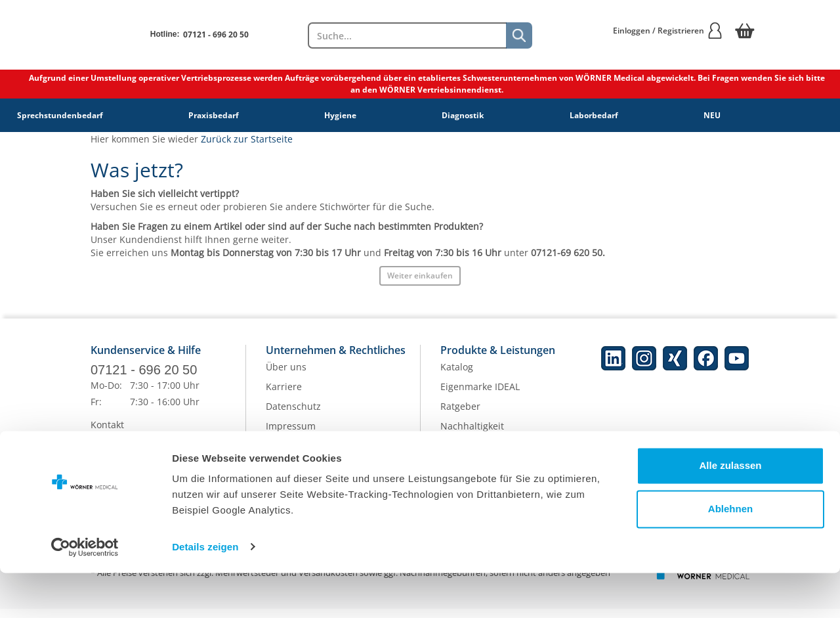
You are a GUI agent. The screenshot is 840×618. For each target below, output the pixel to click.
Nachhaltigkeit (472, 434)
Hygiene (340, 115)
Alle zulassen (730, 511)
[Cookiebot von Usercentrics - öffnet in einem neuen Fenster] (85, 592)
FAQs (102, 453)
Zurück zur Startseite (247, 139)
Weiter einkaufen (420, 276)
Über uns (286, 375)
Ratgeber (460, 415)
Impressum (291, 434)
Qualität (458, 454)
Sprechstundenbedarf (60, 115)
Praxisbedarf (214, 115)
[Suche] (519, 35)
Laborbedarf (594, 115)
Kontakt (107, 434)
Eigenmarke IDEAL (480, 395)
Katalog (457, 375)
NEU (712, 115)
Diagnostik (463, 115)
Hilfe (101, 473)
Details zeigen (205, 592)
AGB (275, 454)
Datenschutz (293, 415)
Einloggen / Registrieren (668, 31)
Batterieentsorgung (483, 474)
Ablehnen (730, 554)
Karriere (284, 395)
